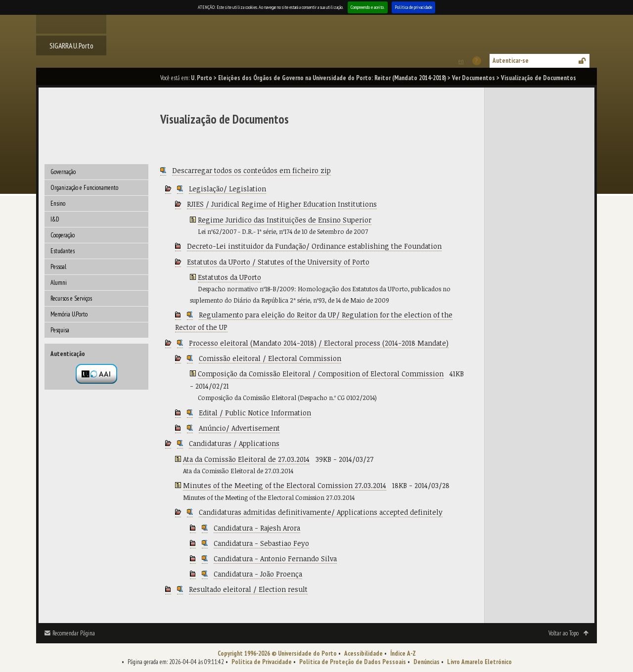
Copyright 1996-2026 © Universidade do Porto (277, 653)
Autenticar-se (511, 61)
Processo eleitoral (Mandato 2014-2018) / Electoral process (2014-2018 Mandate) (319, 343)
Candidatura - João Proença (258, 574)
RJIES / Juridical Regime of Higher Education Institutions (282, 204)
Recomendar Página (74, 633)
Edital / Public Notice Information (255, 413)
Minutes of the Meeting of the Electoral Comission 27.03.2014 (285, 485)
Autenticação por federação (96, 374)
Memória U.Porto (69, 314)
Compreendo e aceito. (368, 7)
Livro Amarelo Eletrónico (479, 662)
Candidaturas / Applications (234, 443)
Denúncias (427, 662)
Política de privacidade (413, 7)
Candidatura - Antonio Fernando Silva (275, 559)
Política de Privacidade (262, 662)
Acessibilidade (363, 653)
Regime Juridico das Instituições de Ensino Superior (285, 220)
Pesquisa (60, 330)
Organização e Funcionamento (84, 188)
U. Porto (202, 78)
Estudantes (63, 251)
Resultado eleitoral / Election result (248, 589)
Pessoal (58, 267)
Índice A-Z (403, 653)
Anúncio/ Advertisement (239, 428)
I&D (55, 219)
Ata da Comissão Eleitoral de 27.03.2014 (246, 459)
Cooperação (63, 235)
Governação (63, 172)
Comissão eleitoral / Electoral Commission (270, 358)
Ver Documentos (474, 78)
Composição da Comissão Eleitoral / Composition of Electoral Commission (321, 374)
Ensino (58, 203)
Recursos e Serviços (71, 298)
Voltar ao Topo (564, 633)
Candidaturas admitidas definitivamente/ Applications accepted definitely (321, 512)
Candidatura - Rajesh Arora (257, 528)
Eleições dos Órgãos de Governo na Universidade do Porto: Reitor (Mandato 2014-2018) (332, 78)
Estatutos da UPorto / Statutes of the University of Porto (278, 262)
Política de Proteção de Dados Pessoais (353, 662)
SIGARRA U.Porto (71, 45)
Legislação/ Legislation (227, 189)
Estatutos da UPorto (229, 277)
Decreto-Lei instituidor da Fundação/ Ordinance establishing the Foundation (314, 246)
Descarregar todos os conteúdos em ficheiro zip (251, 170)
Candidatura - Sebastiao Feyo (261, 543)
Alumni (59, 283)
